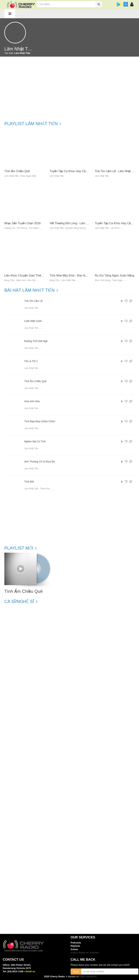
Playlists (75, 946)
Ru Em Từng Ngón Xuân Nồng (115, 276)
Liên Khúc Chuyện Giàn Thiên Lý (26, 276)
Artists (74, 949)
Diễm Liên (21, 280)
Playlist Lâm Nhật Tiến (31, 124)
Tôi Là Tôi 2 (31, 361)
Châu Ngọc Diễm (28, 176)
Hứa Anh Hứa (32, 401)
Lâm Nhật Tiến (11, 176)
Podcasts (76, 943)
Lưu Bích (115, 228)
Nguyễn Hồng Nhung (75, 228)
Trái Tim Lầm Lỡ (33, 301)
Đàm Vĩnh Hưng (103, 280)
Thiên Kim (45, 489)
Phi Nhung (22, 228)
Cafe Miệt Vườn (33, 321)
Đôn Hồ (31, 280)
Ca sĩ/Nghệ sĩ (19, 601)
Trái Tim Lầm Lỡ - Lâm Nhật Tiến (116, 171)
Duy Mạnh (34, 228)
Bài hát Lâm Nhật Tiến (30, 290)
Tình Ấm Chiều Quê (17, 171)
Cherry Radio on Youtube (85, 953)
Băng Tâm (9, 280)
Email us (30, 971)
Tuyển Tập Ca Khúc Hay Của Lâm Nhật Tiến (78, 171)
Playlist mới (19, 548)
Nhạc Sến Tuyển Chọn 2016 (22, 223)
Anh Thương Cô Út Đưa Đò (40, 462)
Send (76, 972)
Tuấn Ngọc (117, 280)
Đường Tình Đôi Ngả (36, 341)
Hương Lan (10, 228)
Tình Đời (29, 482)
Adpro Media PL (88, 976)
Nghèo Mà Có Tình (35, 442)
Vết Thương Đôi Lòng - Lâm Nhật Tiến (74, 223)
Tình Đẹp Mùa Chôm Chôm (40, 421)
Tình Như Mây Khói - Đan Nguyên (71, 276)
